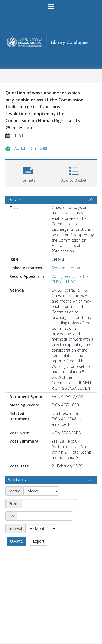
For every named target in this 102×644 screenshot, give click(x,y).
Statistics (17, 480)
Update (16, 541)
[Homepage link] (51, 40)
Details (15, 199)
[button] (28, 173)
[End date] (45, 516)
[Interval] (41, 529)
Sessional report (66, 268)
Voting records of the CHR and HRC (70, 279)
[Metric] (41, 491)
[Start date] (49, 504)
